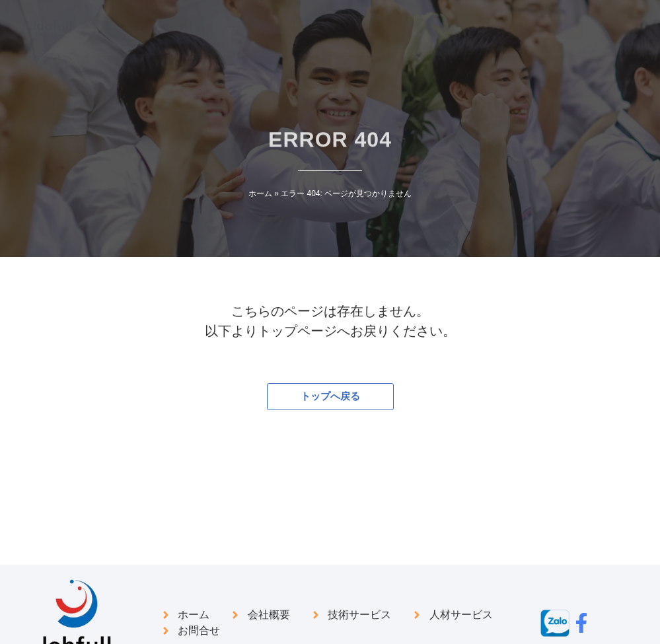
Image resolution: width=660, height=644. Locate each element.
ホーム (260, 194)
